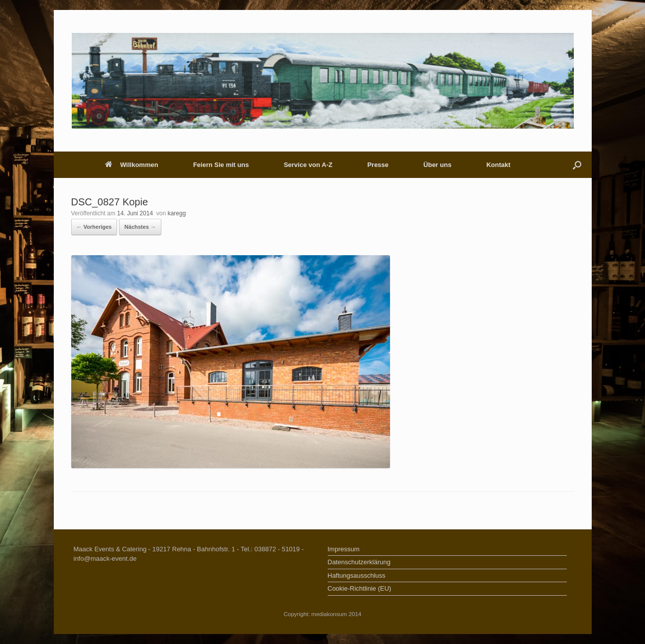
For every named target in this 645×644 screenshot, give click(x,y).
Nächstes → (140, 227)
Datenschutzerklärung (359, 562)
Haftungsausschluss (357, 575)
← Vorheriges (94, 227)
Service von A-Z (308, 165)
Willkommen (131, 165)
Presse (378, 165)
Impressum (344, 549)
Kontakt (498, 165)
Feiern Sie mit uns (221, 165)
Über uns (437, 165)
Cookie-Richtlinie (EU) (360, 588)
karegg (177, 213)
